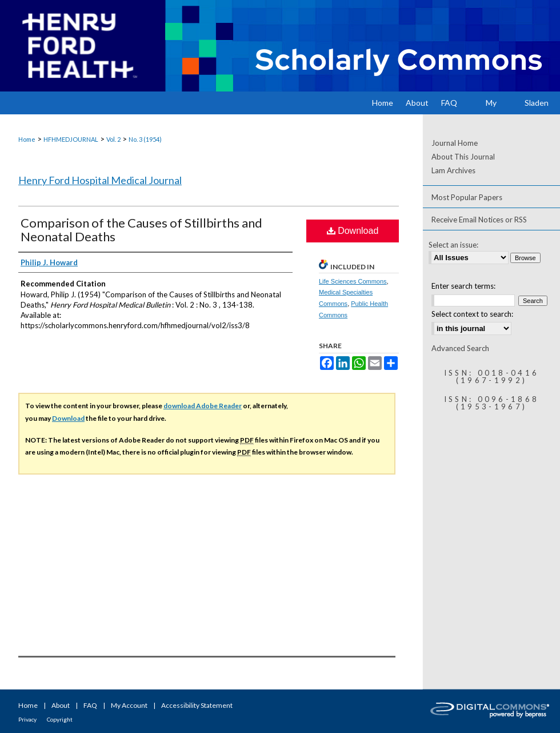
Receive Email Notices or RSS (479, 220)
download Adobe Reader (203, 406)
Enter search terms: (463, 286)
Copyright (60, 719)
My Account (129, 705)
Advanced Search (460, 348)
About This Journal (463, 157)
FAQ (90, 705)
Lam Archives (453, 170)
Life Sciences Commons (353, 281)
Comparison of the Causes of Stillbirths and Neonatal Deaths (141, 230)
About (61, 705)
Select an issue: (453, 245)
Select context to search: (472, 314)
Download (353, 231)
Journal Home (455, 143)
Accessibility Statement (197, 705)
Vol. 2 (113, 139)
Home (27, 139)
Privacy (27, 719)
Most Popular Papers (467, 197)
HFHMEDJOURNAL (71, 139)
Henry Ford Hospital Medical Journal (100, 180)
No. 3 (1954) (145, 139)
